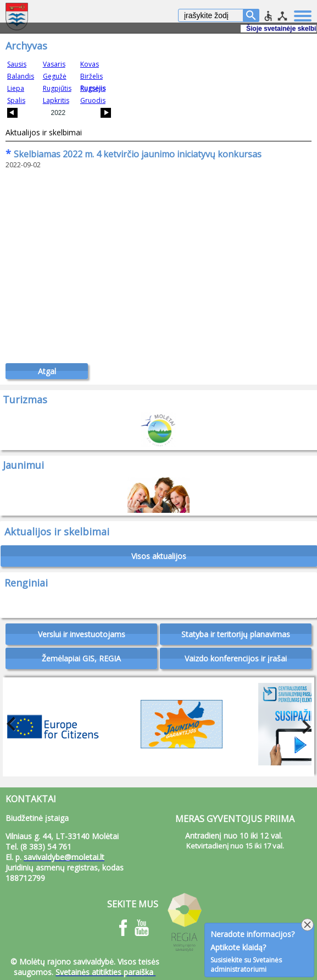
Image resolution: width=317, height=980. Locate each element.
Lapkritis (56, 100)
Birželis (91, 76)
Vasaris (54, 64)
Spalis (16, 100)
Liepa (16, 88)
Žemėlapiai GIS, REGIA (81, 658)
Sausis (17, 64)
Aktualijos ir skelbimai (44, 132)
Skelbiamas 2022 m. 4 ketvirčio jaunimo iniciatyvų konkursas (134, 154)
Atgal (47, 371)
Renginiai (26, 583)
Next (303, 724)
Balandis (21, 76)
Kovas (90, 64)
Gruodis (93, 100)
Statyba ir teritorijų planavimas (236, 634)
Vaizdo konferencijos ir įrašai (236, 658)
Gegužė (55, 76)
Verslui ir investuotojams (82, 634)
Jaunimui (23, 465)
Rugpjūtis (57, 88)
